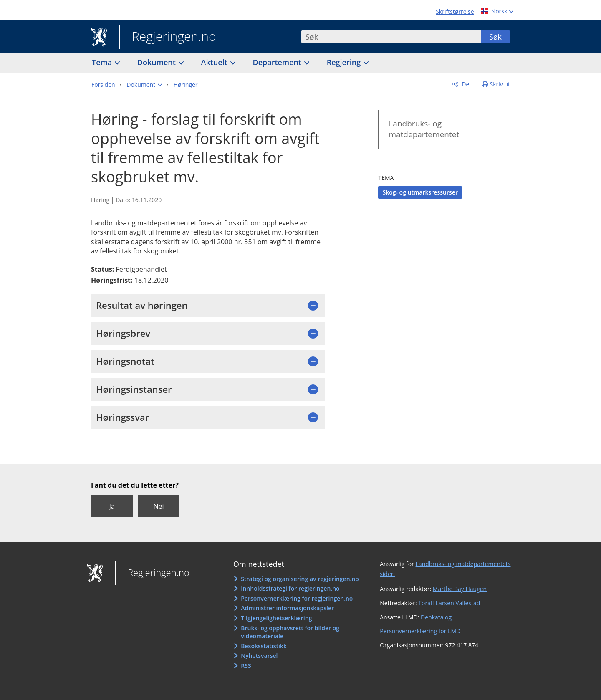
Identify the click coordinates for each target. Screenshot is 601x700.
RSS (246, 666)
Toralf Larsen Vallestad (449, 603)
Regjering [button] (345, 62)
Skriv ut (500, 84)
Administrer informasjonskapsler (287, 608)
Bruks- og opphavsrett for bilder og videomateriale (290, 632)
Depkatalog (436, 617)
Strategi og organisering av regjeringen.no (300, 579)
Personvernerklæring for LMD (420, 631)
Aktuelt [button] (215, 62)
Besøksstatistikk (264, 646)
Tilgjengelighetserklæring (276, 618)
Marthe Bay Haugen (460, 589)
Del (466, 84)
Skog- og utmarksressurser (420, 192)
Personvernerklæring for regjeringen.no (297, 598)
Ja (112, 506)
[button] (144, 85)
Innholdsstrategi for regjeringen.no (290, 588)
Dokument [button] (158, 62)
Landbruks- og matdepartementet (424, 129)
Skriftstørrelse (455, 11)
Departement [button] (278, 62)
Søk (495, 37)
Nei (158, 506)
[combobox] (391, 37)
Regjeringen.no (168, 37)
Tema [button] (103, 62)
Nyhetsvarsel (259, 656)
